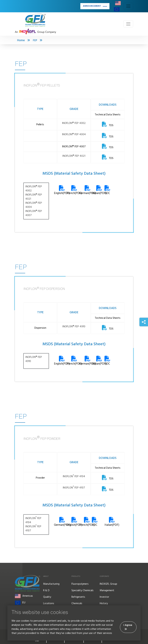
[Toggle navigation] (128, 6)
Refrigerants (78, 597)
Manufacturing (51, 584)
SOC (107, 190)
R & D (46, 591)
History (104, 603)
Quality (47, 597)
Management (107, 591)
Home (21, 40)
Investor (104, 597)
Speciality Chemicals (82, 591)
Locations (49, 603)
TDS (108, 125)
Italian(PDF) (112, 522)
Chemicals (77, 603)
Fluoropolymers (80, 584)
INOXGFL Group (108, 584)
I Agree (128, 627)
